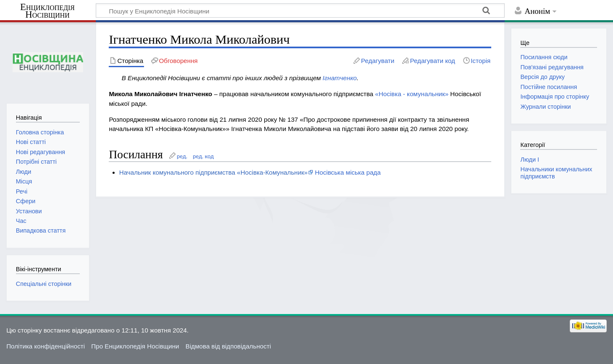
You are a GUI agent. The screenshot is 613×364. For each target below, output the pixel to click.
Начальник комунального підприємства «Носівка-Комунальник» (214, 172)
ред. (182, 156)
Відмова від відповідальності (228, 346)
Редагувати (378, 61)
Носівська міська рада (348, 172)
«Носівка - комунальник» (412, 94)
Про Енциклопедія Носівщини (135, 346)
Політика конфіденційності (46, 346)
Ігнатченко (339, 78)
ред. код (203, 156)
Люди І (530, 160)
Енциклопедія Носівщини (47, 11)
